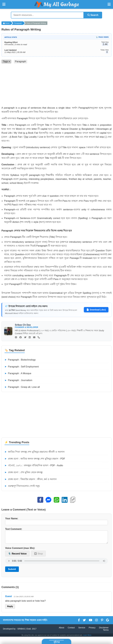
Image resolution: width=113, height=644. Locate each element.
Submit (12, 571)
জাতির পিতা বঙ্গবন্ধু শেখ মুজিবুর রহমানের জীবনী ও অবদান (35, 452)
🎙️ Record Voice (17, 556)
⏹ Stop (38, 556)
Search (93, 15)
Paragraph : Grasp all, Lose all (22, 387)
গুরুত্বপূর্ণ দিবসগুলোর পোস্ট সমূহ (22, 486)
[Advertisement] (56, 85)
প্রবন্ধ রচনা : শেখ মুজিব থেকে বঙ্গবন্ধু (24, 472)
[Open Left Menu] (4, 4)
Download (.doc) (96, 310)
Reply (10, 609)
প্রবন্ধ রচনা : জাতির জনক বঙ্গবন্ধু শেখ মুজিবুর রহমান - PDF (35, 459)
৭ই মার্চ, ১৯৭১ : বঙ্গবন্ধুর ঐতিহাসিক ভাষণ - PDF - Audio (34, 465)
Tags (6, 61)
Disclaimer (104, 630)
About (62, 630)
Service (82, 630)
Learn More (87, 637)
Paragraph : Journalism (18, 380)
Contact (71, 630)
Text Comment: (56, 537)
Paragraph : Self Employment (22, 367)
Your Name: (56, 521)
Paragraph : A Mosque (18, 373)
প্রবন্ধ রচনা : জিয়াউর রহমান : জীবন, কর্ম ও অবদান (31, 479)
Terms (106, 632)
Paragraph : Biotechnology (20, 360)
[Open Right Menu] (109, 4)
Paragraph (18, 23)
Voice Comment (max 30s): (20, 550)
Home (6, 23)
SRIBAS (21, 631)
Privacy (92, 630)
